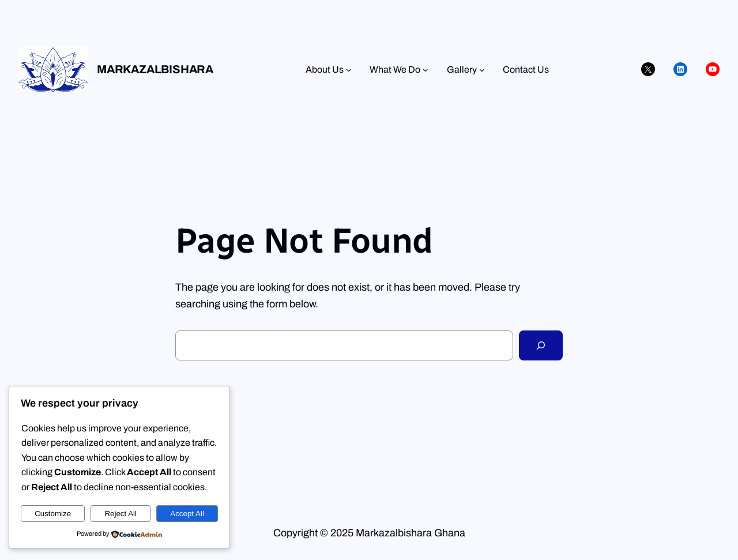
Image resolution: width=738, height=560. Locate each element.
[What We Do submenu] (426, 70)
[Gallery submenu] (482, 70)
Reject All (121, 514)
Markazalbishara (155, 69)
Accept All (187, 514)
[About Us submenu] (349, 70)
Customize (53, 514)
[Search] (541, 345)
